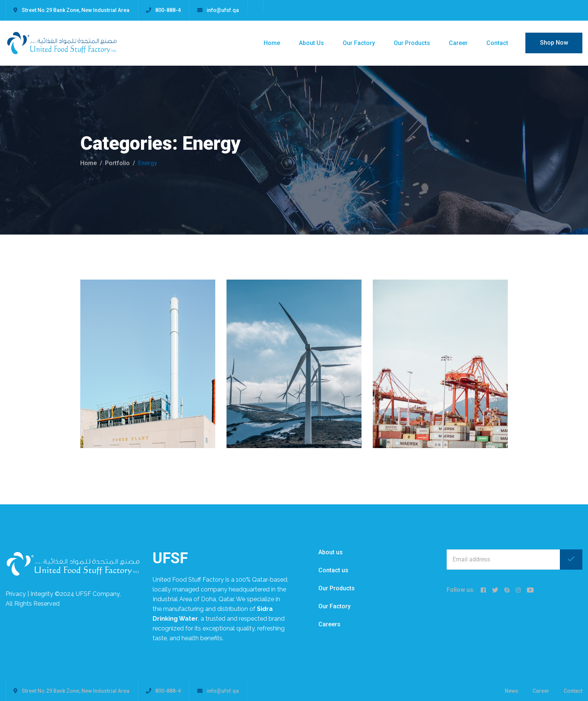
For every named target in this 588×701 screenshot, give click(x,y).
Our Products (412, 43)
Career (458, 43)
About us (331, 552)
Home (272, 43)
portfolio (117, 163)
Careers (329, 624)
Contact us (333, 570)
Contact (497, 43)
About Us (311, 43)
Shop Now (554, 43)
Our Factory (359, 43)
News (511, 691)
